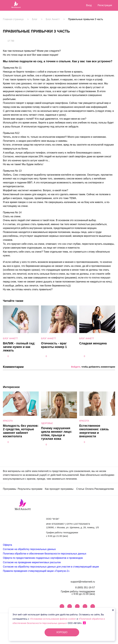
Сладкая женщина (93, 343)
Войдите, (76, 367)
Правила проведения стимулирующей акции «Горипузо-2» (36, 571)
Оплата (89, 489)
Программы (10, 489)
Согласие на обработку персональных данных (29, 549)
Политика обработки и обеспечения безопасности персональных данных (45, 554)
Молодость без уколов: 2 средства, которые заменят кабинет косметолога (21, 431)
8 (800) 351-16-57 (85, 588)
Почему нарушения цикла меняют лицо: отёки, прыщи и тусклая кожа (57, 433)
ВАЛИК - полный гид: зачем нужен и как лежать (19, 347)
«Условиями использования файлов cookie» (53, 619)
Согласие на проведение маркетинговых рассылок (32, 562)
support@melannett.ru (83, 582)
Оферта (7, 545)
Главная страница (13, 19)
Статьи (80, 489)
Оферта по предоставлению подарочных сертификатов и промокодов (43, 558)
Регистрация (105, 5)
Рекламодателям (104, 489)
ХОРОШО (62, 632)
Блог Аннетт (53, 19)
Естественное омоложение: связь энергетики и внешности (94, 431)
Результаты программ (30, 489)
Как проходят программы (59, 489)
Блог (35, 19)
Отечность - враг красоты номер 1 (54, 345)
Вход (89, 5)
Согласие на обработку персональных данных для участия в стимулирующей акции (51, 567)
